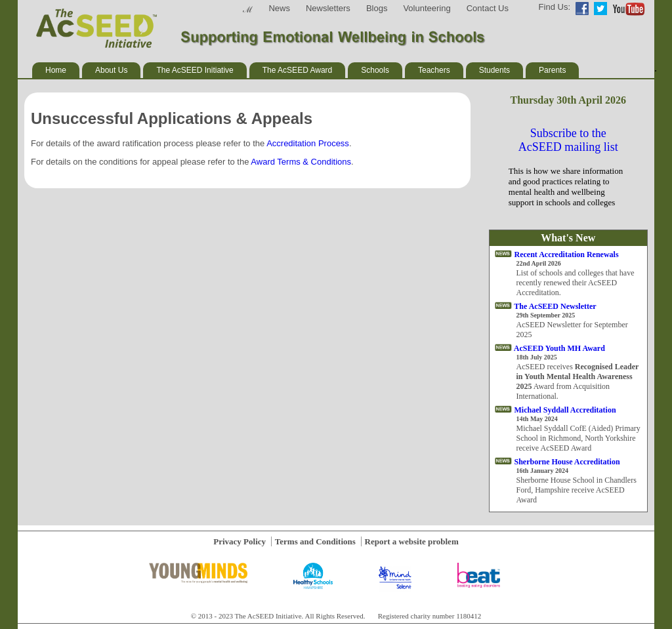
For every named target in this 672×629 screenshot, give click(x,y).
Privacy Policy (240, 541)
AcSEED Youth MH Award (559, 348)
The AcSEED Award (298, 70)
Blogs (377, 8)
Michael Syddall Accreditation (565, 410)
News (279, 8)
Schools (375, 70)
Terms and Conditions (315, 541)
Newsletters (328, 8)
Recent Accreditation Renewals (567, 254)
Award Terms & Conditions (301, 162)
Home (56, 70)
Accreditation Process (308, 143)
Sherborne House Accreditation (567, 462)
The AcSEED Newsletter (555, 306)
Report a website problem (412, 541)
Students (494, 70)
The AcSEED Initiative (195, 70)
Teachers (434, 70)
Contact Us (488, 8)
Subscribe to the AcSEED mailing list (568, 140)
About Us (111, 70)
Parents (552, 70)
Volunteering (427, 8)
